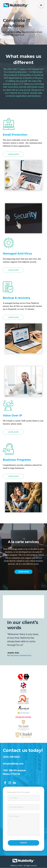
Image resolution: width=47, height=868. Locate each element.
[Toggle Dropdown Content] (41, 5)
